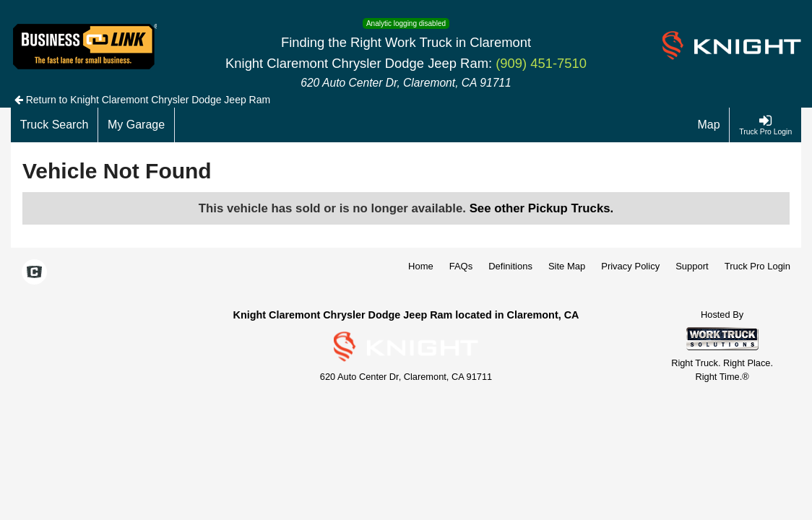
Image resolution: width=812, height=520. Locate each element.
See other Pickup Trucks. (542, 208)
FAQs (461, 266)
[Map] (709, 125)
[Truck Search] (55, 125)
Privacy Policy (630, 266)
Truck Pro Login (757, 266)
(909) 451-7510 (541, 63)
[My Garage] (137, 125)
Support (692, 266)
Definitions (510, 266)
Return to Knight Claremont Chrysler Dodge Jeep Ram (142, 100)
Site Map (567, 266)
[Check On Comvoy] (34, 273)
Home (421, 266)
